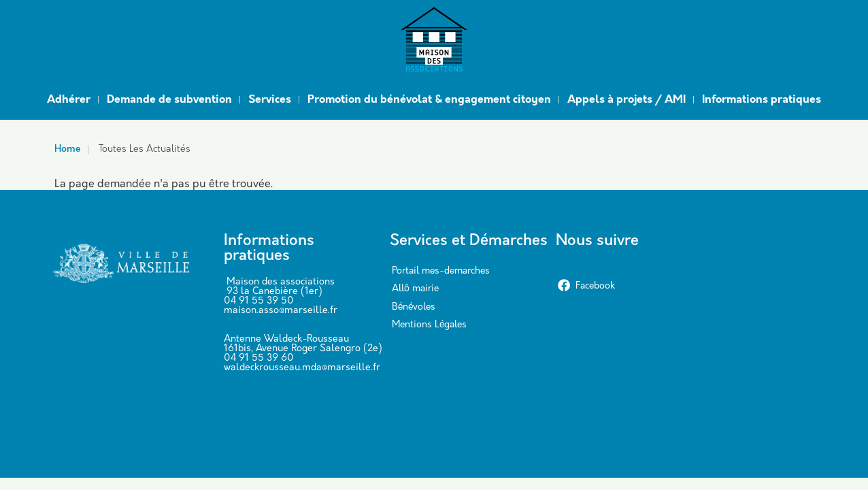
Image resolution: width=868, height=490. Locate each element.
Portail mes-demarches (441, 271)
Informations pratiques (762, 100)
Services (270, 100)
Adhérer (69, 100)
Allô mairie (415, 289)
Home (68, 149)
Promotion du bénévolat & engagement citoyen (429, 100)
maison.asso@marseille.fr (281, 311)
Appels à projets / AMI (627, 100)
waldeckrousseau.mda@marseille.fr (302, 368)
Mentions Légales (429, 325)
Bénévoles (414, 307)
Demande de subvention (169, 100)
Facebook (586, 286)
